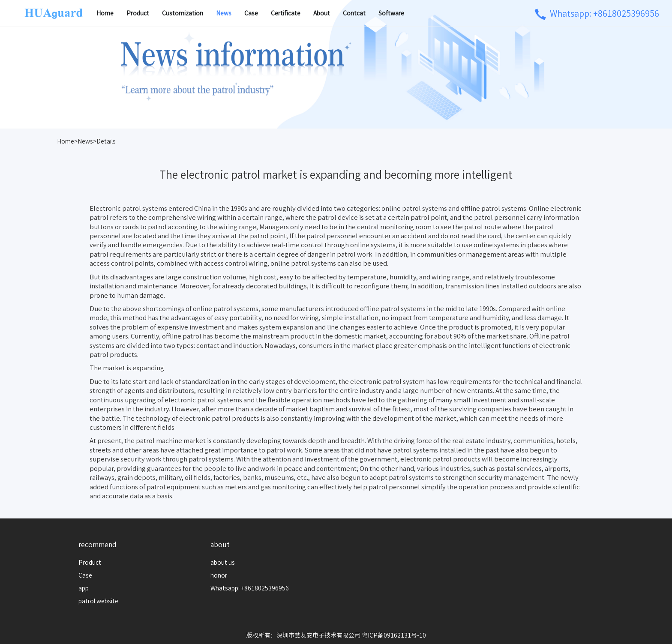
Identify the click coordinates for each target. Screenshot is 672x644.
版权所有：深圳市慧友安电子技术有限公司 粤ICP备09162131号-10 (336, 635)
